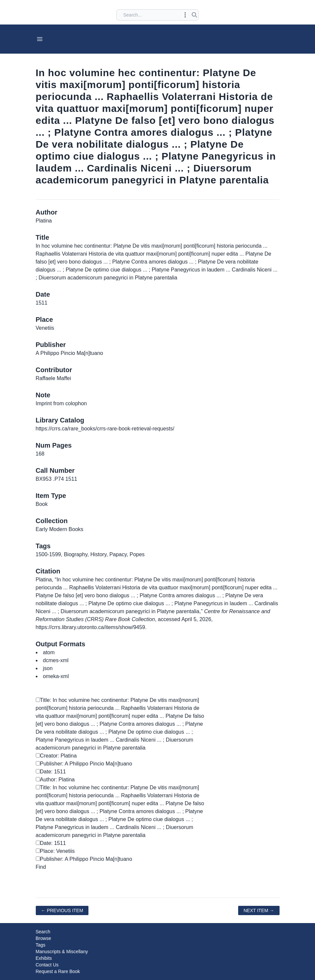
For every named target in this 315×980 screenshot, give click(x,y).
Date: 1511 (51, 772)
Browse (44, 938)
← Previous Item (62, 910)
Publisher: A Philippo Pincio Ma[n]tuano (84, 764)
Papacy (118, 554)
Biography (76, 554)
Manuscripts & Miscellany (62, 952)
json (48, 668)
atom (49, 652)
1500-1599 (49, 554)
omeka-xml (56, 676)
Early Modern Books (60, 529)
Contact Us (47, 965)
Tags (41, 945)
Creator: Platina (56, 756)
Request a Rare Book (58, 971)
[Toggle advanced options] (185, 15)
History (99, 554)
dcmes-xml (56, 660)
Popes (137, 554)
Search (43, 932)
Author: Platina (55, 780)
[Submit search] (194, 15)
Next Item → (259, 910)
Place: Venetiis (55, 851)
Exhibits (44, 958)
